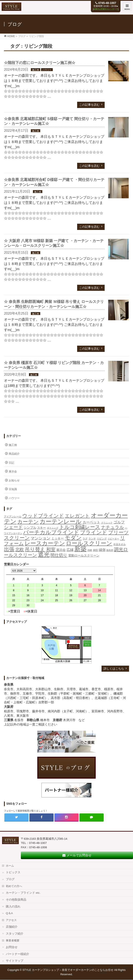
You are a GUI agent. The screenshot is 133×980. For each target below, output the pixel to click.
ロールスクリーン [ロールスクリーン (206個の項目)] (89, 543)
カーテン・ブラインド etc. (23, 893)
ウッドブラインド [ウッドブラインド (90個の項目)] (43, 516)
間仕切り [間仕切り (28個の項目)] (59, 555)
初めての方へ (14, 886)
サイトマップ (15, 961)
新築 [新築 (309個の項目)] (80, 549)
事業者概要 (13, 940)
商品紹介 (14, 454)
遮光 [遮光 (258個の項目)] (44, 555)
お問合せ (12, 947)
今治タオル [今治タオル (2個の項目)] (119, 544)
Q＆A (9, 913)
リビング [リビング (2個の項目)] (102, 539)
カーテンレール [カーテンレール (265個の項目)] (61, 521)
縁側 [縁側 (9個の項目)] (102, 550)
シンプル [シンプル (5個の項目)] (30, 528)
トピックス (13, 872)
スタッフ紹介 (15, 934)
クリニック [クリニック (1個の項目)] (107, 523)
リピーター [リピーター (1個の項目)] (113, 539)
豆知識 (13, 489)
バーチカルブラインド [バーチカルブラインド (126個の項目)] (51, 532)
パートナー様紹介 (18, 954)
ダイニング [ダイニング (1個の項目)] (53, 528)
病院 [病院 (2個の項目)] (95, 550)
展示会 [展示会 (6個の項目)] (61, 550)
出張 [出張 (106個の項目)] (9, 549)
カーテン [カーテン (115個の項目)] (28, 522)
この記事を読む (89, 105)
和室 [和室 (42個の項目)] (51, 549)
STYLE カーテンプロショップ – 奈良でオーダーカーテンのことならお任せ (68, 970)
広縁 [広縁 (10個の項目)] (70, 550)
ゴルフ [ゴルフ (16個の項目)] (119, 522)
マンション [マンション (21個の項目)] (41, 538)
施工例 (36, 70)
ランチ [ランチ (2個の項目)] (92, 539)
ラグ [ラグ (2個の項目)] (85, 539)
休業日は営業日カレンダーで (106, 9)
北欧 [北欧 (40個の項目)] (20, 550)
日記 (11, 463)
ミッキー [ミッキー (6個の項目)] (58, 538)
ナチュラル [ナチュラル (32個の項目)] (113, 527)
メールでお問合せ (77, 855)
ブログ (10, 879)
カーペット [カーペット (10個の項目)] (91, 522)
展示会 (13, 471)
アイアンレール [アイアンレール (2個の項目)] (13, 517)
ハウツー (47, 70)
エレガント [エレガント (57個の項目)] (77, 516)
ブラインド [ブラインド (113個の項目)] (94, 532)
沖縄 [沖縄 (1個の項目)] (90, 550)
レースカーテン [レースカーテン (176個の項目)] (45, 543)
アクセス (11, 920)
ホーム (10, 866)
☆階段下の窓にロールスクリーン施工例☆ (40, 63)
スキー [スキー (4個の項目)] (41, 528)
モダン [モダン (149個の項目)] (73, 538)
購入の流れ (13, 907)
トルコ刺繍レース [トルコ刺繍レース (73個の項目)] (80, 527)
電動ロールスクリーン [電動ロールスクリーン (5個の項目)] (84, 556)
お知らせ (14, 480)
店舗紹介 (12, 927)
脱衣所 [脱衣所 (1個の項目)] (110, 550)
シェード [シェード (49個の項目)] (13, 527)
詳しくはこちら (114, 669)
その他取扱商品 (16, 900)
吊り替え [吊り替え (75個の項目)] (35, 549)
